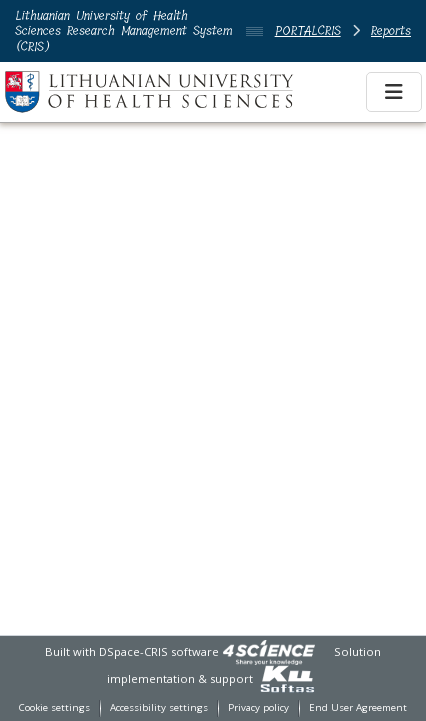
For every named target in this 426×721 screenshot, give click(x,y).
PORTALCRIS (308, 30)
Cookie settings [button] (54, 707)
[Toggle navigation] (394, 92)
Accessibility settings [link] (159, 707)
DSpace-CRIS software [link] (159, 651)
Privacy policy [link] (258, 707)
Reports (391, 30)
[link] (269, 651)
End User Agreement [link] (358, 707)
